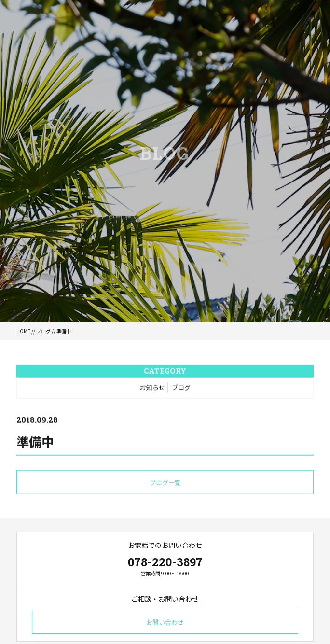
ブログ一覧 (165, 483)
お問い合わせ (165, 622)
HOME (23, 331)
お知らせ (152, 388)
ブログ (43, 331)
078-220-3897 (165, 562)
